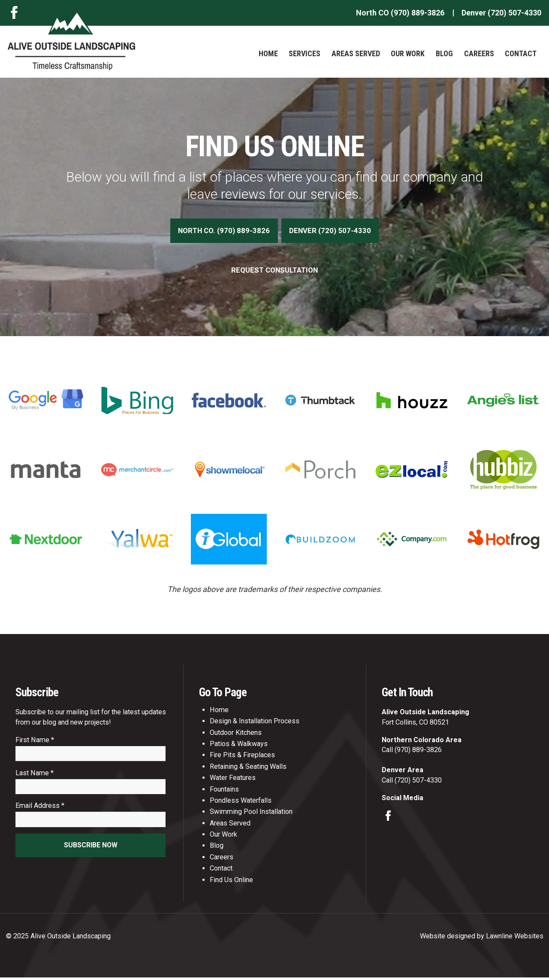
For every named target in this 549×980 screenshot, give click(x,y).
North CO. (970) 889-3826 (223, 232)
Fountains (224, 791)
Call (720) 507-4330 (412, 782)
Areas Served (356, 53)
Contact (521, 53)
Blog (444, 53)
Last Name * (35, 776)
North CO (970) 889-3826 (400, 13)
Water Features (233, 780)
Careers (479, 53)
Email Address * (40, 810)
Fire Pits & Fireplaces (242, 757)
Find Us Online (231, 882)
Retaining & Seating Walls (248, 769)
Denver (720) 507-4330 (501, 13)
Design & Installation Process (255, 724)
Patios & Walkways (239, 746)
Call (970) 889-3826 (412, 752)
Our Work (408, 53)
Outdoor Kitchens (236, 735)
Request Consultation (275, 272)
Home (268, 53)
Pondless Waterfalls (241, 803)
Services (305, 53)
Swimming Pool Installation (251, 814)
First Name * (35, 742)
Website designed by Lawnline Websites (482, 938)
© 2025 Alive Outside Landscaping (58, 938)
